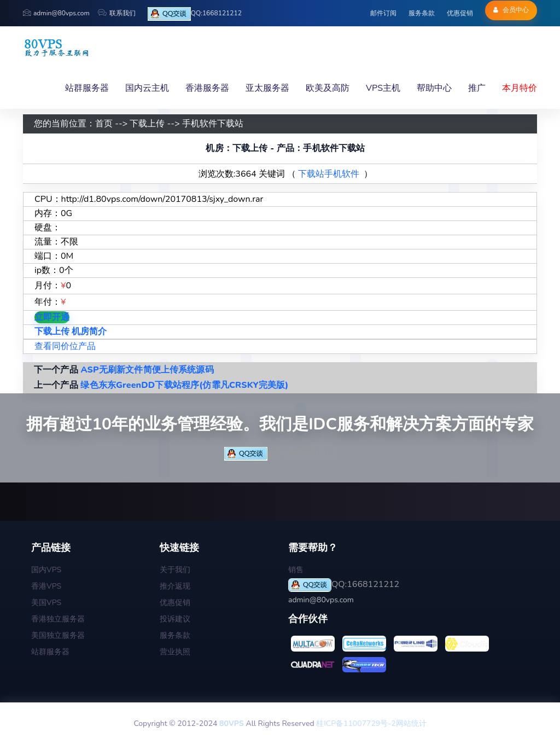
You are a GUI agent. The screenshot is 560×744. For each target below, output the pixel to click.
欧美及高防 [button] (328, 88)
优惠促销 (460, 13)
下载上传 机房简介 (71, 332)
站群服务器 (50, 652)
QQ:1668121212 (195, 14)
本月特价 (520, 88)
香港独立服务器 (58, 619)
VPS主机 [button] (383, 88)
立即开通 (52, 317)
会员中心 (511, 10)
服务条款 (422, 13)
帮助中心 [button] (434, 88)
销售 (296, 570)
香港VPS (46, 586)
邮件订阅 (383, 13)
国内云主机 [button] (147, 88)
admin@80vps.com (56, 13)
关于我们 (175, 570)
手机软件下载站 (213, 124)
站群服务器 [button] (87, 88)
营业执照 (175, 652)
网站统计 (411, 723)
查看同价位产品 (65, 346)
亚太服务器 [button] (267, 88)
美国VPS (46, 603)
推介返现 (175, 586)
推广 (477, 88)
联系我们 (117, 13)
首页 (104, 124)
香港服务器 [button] (207, 88)
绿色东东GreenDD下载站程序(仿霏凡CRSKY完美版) (184, 385)
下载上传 (147, 124)
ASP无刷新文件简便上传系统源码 (147, 370)
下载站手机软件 (329, 174)
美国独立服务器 (58, 635)
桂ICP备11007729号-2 (356, 723)
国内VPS (46, 570)
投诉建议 (175, 619)
